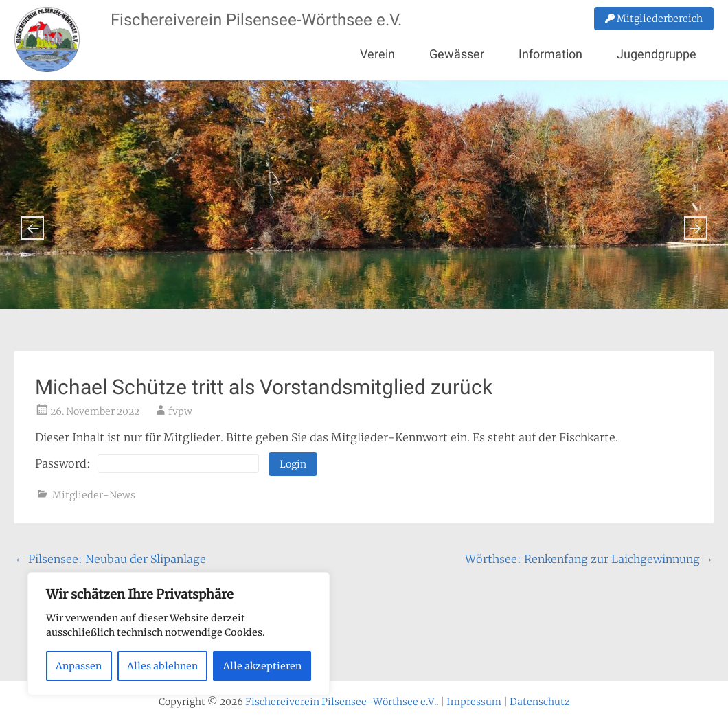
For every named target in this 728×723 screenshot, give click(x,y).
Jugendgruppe (657, 54)
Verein (377, 54)
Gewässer (457, 54)
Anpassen (79, 666)
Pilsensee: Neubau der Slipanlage (110, 559)
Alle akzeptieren (262, 666)
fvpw (180, 411)
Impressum (474, 702)
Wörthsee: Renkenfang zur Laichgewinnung (589, 559)
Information (550, 54)
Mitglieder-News (94, 495)
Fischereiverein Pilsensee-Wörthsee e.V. (256, 20)
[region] (179, 634)
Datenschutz (540, 702)
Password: (147, 463)
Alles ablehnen (162, 666)
